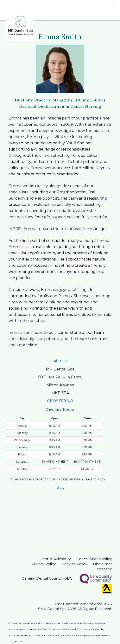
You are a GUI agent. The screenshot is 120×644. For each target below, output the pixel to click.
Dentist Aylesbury (55, 559)
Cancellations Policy (94, 559)
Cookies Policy (74, 564)
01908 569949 (60, 401)
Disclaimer (102, 564)
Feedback (103, 569)
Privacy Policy (44, 564)
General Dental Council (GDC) (48, 578)
